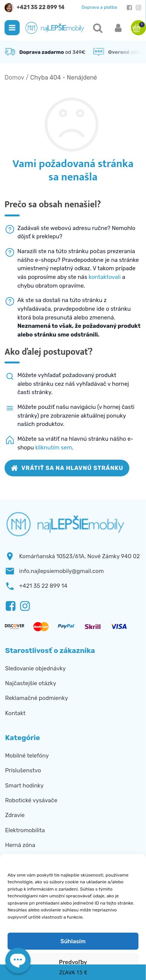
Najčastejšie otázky (30, 683)
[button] (12, 28)
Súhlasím (73, 941)
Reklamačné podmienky (36, 698)
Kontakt (15, 713)
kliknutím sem (54, 448)
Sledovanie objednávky (35, 668)
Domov (14, 77)
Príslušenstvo (23, 770)
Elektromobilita (25, 830)
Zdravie (15, 815)
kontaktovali (105, 277)
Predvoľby (73, 962)
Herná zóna (20, 845)
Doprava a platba (99, 7)
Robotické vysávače (31, 800)
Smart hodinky (24, 786)
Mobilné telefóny (27, 756)
